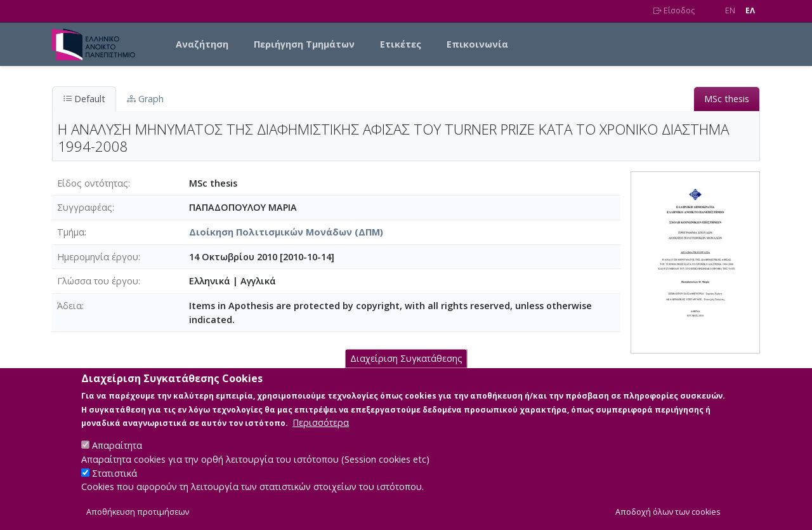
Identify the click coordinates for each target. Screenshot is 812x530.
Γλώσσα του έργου (98, 281)
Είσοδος (674, 10)
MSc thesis (727, 99)
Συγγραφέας (85, 207)
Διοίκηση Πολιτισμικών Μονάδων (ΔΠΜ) (286, 232)
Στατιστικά (115, 487)
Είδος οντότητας (93, 183)
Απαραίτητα (117, 460)
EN (730, 10)
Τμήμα (71, 232)
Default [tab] (84, 99)
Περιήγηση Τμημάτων (304, 44)
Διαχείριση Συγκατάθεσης (406, 373)
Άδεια (69, 306)
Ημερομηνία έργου (98, 257)
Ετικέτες (401, 44)
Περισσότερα (321, 437)
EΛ (750, 10)
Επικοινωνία (477, 44)
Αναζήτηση (202, 44)
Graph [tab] (145, 99)
